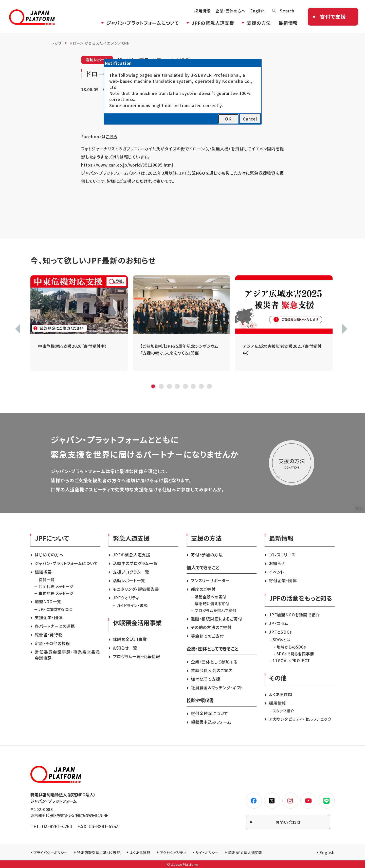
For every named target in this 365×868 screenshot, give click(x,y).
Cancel (250, 119)
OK (228, 119)
